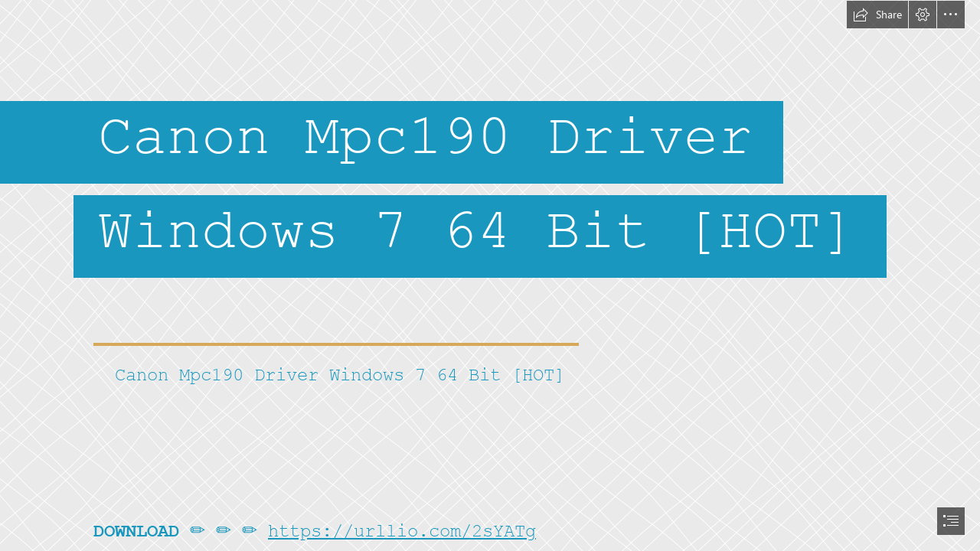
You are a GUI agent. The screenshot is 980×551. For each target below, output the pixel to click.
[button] (877, 15)
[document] (490, 275)
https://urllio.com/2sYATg (402, 531)
